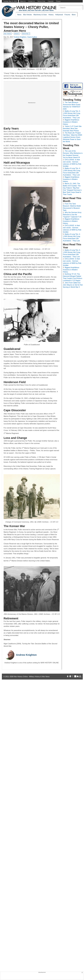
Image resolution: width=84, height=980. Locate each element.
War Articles (27, 15)
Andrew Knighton (26, 655)
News (19, 15)
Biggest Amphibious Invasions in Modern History (71, 122)
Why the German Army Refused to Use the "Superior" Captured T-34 (72, 215)
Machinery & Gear (40, 15)
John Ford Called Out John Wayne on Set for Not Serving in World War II (73, 285)
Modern (17, 34)
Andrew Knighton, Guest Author (25, 37)
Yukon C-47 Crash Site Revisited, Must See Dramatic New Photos (72, 129)
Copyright (51, 1)
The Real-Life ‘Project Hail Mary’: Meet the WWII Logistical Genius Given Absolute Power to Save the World (72, 137)
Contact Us (31, 1)
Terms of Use (41, 1)
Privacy (58, 1)
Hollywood (59, 15)
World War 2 (26, 34)
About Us (23, 1)
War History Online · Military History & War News (32, 677)
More (74, 15)
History (51, 15)
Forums (67, 15)
